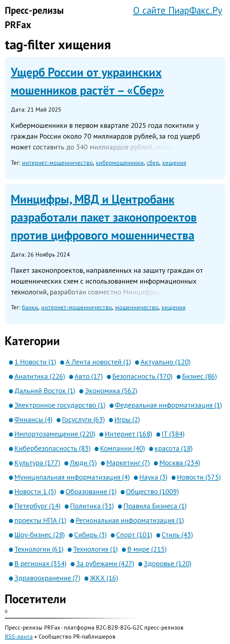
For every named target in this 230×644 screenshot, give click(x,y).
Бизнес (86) (199, 376)
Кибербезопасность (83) (52, 448)
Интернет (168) (128, 434)
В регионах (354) (40, 563)
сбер (153, 163)
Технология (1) (95, 549)
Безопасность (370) (142, 376)
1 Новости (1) (35, 362)
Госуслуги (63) (83, 419)
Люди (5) (83, 463)
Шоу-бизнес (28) (40, 535)
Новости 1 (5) (35, 491)
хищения (174, 163)
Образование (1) (91, 491)
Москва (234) (180, 463)
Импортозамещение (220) (55, 434)
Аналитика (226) (40, 376)
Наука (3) (153, 477)
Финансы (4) (33, 419)
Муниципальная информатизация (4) (72, 477)
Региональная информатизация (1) (130, 520)
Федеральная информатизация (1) (168, 405)
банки (30, 307)
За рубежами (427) (105, 563)
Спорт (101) (134, 535)
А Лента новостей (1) (98, 362)
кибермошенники (120, 163)
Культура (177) (37, 463)
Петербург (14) (37, 506)
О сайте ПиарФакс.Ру (178, 10)
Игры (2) (127, 419)
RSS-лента (19, 636)
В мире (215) (147, 549)
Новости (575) (199, 477)
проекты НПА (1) (40, 520)
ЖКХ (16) (104, 578)
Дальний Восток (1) (45, 391)
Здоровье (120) (168, 563)
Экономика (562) (111, 391)
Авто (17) (89, 376)
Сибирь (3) (90, 535)
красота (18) (174, 448)
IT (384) (173, 434)
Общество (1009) (152, 491)
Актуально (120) (165, 362)
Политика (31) (92, 506)
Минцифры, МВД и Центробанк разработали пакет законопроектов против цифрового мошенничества (104, 217)
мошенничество (137, 307)
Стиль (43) (177, 535)
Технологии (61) (39, 549)
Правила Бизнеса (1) (155, 506)
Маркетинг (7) (128, 463)
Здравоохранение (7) (47, 578)
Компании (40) (122, 448)
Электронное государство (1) (60, 405)
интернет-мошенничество (57, 163)
